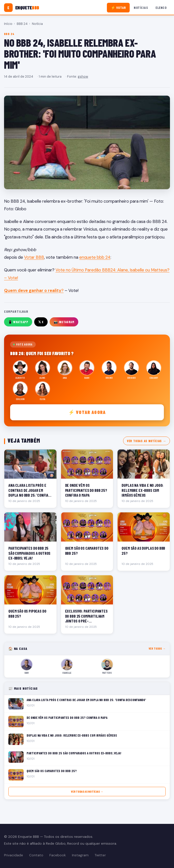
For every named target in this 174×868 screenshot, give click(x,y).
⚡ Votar (118, 7)
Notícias (141, 7)
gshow (83, 76)
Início (8, 24)
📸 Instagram (64, 322)
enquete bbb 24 (95, 257)
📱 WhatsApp (18, 322)
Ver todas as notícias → (147, 441)
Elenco (161, 7)
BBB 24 (22, 24)
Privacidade (14, 855)
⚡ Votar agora (87, 412)
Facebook (58, 855)
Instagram (80, 855)
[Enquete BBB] (22, 8)
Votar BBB (34, 257)
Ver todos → (157, 648)
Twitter (100, 855)
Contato (36, 855)
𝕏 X (41, 322)
